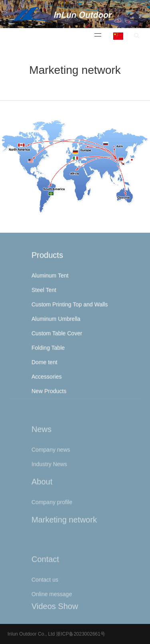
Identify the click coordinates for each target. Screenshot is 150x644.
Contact (45, 567)
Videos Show (55, 609)
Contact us (45, 587)
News (42, 437)
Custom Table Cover (57, 337)
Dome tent (45, 366)
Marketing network (64, 523)
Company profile (52, 508)
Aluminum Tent (50, 279)
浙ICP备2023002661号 (80, 634)
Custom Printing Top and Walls (70, 308)
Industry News (49, 472)
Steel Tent (44, 294)
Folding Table (48, 351)
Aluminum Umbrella (56, 323)
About (42, 487)
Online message (52, 602)
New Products (49, 395)
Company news (51, 457)
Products (47, 259)
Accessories (47, 380)
